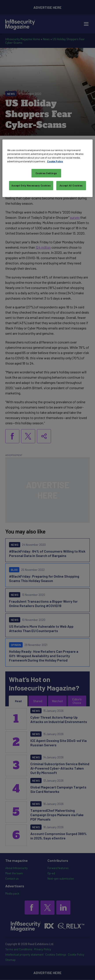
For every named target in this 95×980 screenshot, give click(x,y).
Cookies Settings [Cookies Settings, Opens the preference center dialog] (46, 173)
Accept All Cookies (71, 185)
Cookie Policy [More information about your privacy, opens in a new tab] (55, 161)
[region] (47, 168)
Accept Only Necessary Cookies (31, 185)
